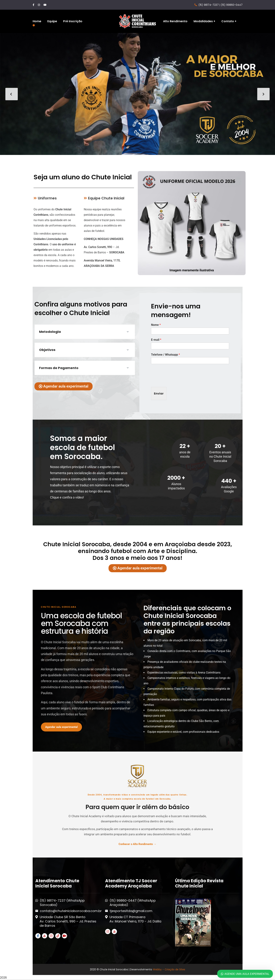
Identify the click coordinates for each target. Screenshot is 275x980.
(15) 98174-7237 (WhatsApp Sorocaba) (62, 903)
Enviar (159, 394)
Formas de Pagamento (59, 368)
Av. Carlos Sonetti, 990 (98, 247)
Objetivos (47, 350)
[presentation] (178, 381)
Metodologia (50, 332)
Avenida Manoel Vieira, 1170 (102, 260)
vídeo (79, 497)
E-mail (156, 340)
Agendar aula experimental (61, 727)
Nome (156, 325)
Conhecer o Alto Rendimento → (137, 844)
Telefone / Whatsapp (165, 355)
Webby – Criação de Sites (169, 969)
